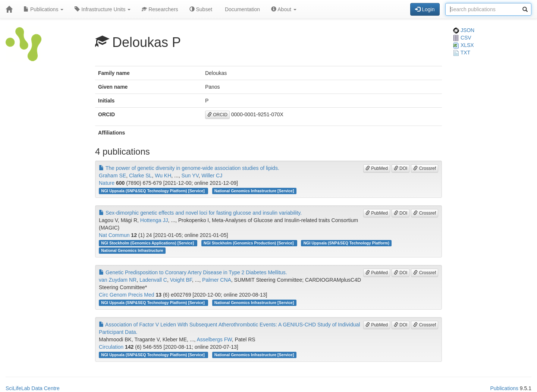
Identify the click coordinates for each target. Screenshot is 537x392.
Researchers (160, 9)
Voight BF (181, 280)
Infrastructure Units (103, 9)
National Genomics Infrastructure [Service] (254, 191)
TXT (462, 53)
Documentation (242, 9)
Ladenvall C (153, 280)
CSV (462, 38)
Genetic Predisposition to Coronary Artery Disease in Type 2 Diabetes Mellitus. (193, 272)
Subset (201, 9)
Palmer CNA (217, 280)
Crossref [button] (425, 168)
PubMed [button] (377, 168)
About (284, 9)
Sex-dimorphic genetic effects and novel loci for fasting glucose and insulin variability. (200, 213)
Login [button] (425, 9)
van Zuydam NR (118, 280)
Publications (43, 9)
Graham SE (112, 176)
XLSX (464, 45)
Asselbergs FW (214, 339)
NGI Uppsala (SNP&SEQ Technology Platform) (346, 243)
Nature (107, 183)
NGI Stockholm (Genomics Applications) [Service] (148, 243)
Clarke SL (140, 176)
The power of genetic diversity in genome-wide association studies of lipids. (189, 168)
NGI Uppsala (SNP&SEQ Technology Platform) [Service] (153, 191)
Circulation (111, 347)
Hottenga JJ (154, 220)
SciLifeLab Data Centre (33, 388)
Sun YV (190, 176)
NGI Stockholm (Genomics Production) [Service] (249, 243)
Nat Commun (114, 235)
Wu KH (163, 176)
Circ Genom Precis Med (127, 295)
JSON (464, 30)
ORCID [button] (217, 115)
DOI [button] (401, 168)
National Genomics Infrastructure (132, 250)
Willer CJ (212, 176)
